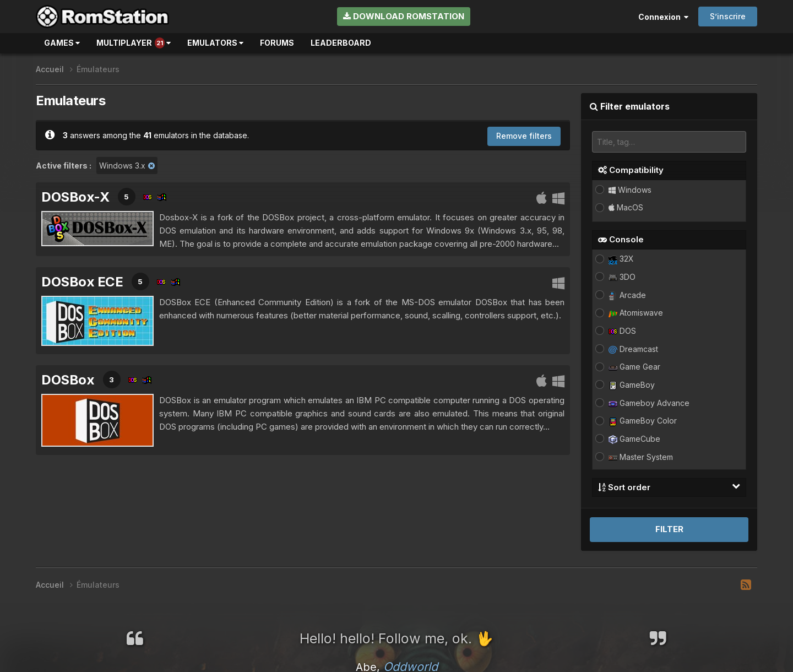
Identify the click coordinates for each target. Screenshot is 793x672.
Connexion (663, 17)
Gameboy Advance (649, 403)
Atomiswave (636, 313)
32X (621, 259)
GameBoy (632, 385)
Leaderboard (341, 43)
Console (621, 239)
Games (62, 43)
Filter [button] (669, 529)
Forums (277, 43)
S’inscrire (728, 16)
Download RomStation (404, 16)
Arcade (627, 295)
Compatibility (631, 170)
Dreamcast (633, 349)
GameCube (634, 439)
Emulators (215, 43)
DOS (622, 331)
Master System (641, 457)
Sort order (669, 487)
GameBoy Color (643, 421)
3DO (622, 277)
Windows (630, 190)
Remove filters (524, 136)
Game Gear (634, 367)
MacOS (626, 207)
